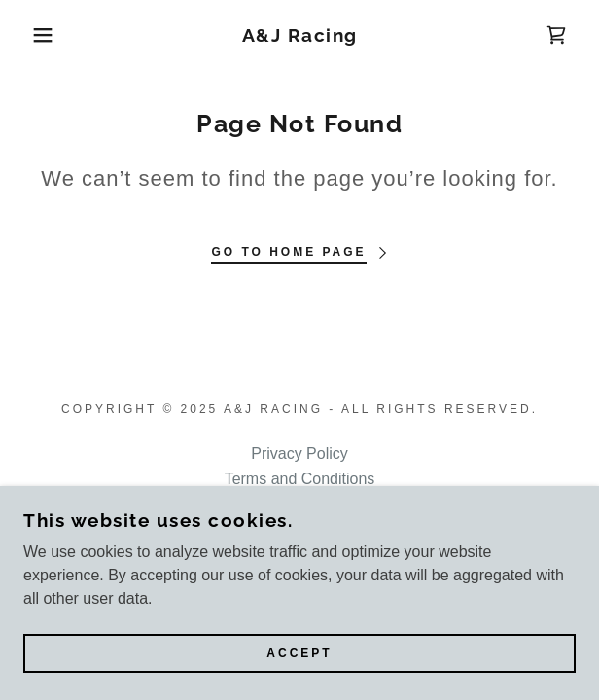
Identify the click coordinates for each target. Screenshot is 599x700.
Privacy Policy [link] (299, 454)
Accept (299, 653)
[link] (299, 35)
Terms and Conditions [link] (300, 479)
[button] (40, 35)
